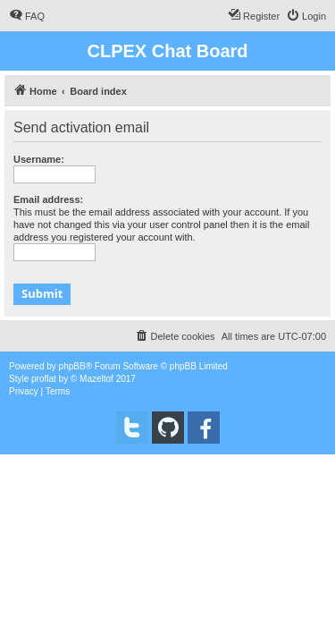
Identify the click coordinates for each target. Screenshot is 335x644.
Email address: (48, 199)
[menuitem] (27, 16)
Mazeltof (96, 379)
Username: (39, 159)
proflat (44, 379)
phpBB (72, 366)
